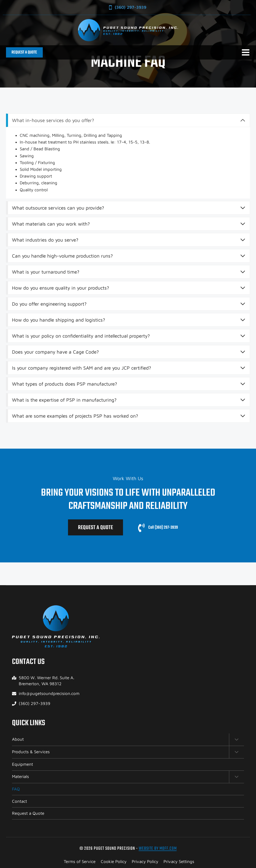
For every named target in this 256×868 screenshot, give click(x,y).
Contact (19, 801)
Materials (20, 776)
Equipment (22, 764)
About (18, 739)
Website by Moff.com (158, 849)
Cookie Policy (114, 861)
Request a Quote (28, 813)
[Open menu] (246, 52)
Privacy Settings (179, 861)
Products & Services (31, 751)
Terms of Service (80, 861)
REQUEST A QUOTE (24, 52)
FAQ (16, 789)
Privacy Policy (145, 861)
